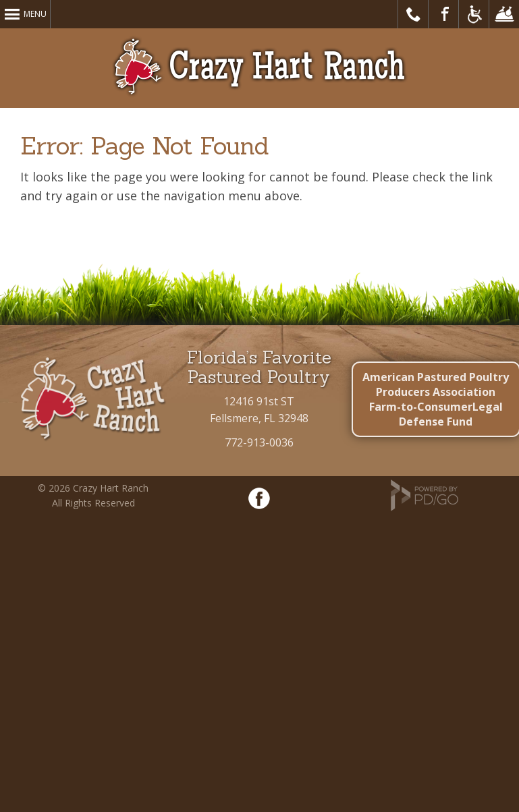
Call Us (413, 14)
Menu (35, 14)
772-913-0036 (259, 442)
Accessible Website (474, 14)
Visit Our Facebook (444, 14)
